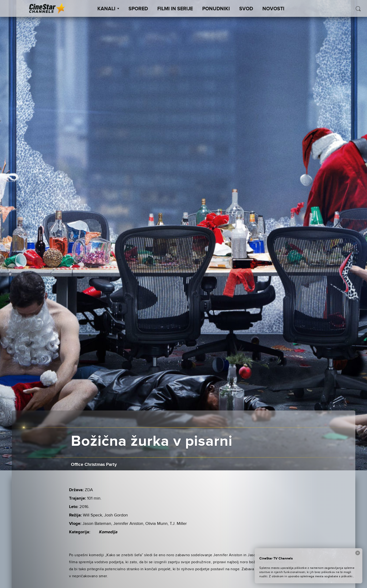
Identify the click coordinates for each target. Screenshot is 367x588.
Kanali (108, 9)
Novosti (273, 9)
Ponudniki (216, 9)
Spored (138, 9)
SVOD (246, 9)
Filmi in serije (175, 9)
